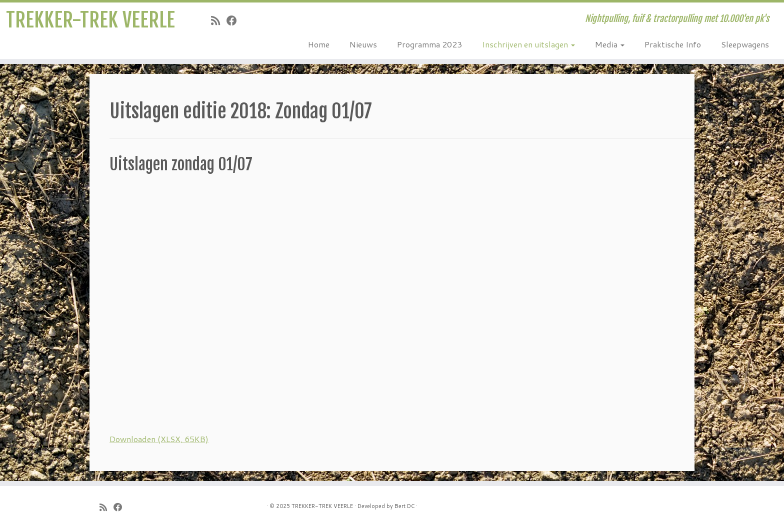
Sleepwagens (745, 44)
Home (319, 44)
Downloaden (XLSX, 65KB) (159, 439)
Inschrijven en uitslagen (528, 44)
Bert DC (404, 506)
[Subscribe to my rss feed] (219, 20)
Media (610, 44)
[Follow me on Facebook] (235, 20)
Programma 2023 (429, 44)
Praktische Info (673, 44)
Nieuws (363, 44)
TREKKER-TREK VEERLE (90, 20)
